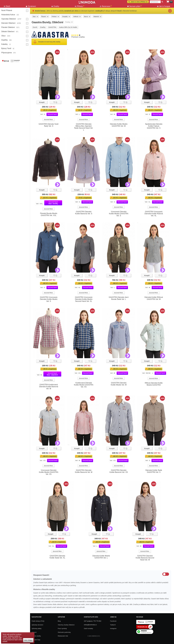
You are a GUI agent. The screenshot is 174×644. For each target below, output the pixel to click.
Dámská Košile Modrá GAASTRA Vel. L (101, 557)
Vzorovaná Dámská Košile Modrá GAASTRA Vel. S (119, 214)
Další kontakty (88, 628)
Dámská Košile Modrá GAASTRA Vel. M (119, 125)
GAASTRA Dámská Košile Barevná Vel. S (84, 213)
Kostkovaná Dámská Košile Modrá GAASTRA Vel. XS (84, 385)
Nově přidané (7, 10)
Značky (55, 6)
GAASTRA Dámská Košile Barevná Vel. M (84, 471)
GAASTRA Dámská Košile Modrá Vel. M (119, 384)
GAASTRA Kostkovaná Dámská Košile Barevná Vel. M (49, 387)
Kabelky (4, 44)
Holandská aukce (8, 15)
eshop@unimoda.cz (90, 625)
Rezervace (106, 6)
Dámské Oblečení (8, 23)
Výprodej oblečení (9, 19)
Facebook (113, 621)
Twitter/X (113, 625)
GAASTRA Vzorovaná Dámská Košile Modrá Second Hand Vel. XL (84, 299)
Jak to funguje (164, 6)
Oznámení (31, 6)
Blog (59, 621)
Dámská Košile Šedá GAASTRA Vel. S (154, 471)
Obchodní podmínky (64, 632)
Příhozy (79, 6)
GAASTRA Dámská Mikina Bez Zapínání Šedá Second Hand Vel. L (84, 127)
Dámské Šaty (36, 640)
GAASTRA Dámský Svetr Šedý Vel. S (49, 125)
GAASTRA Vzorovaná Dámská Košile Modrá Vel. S (49, 299)
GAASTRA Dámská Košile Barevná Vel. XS (119, 471)
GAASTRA (48, 120)
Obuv (3, 36)
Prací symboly (62, 628)
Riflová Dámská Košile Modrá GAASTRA (154, 384)
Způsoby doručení (37, 625)
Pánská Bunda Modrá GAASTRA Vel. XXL (49, 214)
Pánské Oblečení (8, 27)
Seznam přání (134, 6)
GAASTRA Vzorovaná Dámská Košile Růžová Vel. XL (154, 214)
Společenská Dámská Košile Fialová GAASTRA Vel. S (154, 126)
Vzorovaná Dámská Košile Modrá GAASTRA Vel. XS (49, 472)
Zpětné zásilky (36, 636)
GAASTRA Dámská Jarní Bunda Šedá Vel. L (119, 298)
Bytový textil (6, 48)
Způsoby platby (37, 628)
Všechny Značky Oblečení (66, 625)
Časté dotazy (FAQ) (38, 621)
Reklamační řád (63, 636)
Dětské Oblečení (8, 32)
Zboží (7, 6)
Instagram (113, 628)
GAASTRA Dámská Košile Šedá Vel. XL (57, 557)
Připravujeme (7, 53)
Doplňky (5, 40)
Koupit (42, 102)
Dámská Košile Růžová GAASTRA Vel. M (154, 298)
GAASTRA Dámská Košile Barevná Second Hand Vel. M (145, 558)
